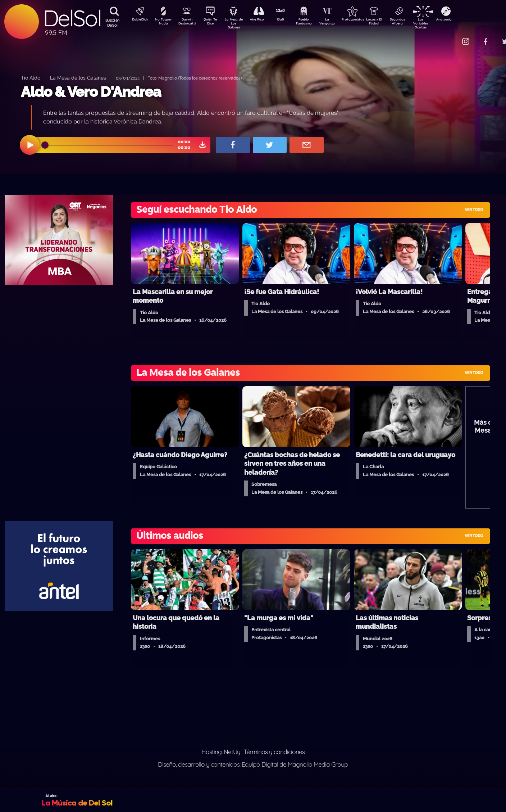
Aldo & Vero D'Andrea (91, 92)
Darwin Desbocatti (188, 23)
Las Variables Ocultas (440, 23)
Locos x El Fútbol (389, 23)
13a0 (288, 20)
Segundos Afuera (414, 23)
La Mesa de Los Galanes (238, 23)
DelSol (72, 18)
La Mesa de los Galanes (78, 78)
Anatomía (465, 20)
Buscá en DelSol (112, 23)
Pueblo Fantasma (314, 23)
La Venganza (339, 23)
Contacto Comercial (451, 37)
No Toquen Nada (163, 23)
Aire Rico (263, 20)
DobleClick (137, 20)
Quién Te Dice (213, 23)
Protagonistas (364, 20)
